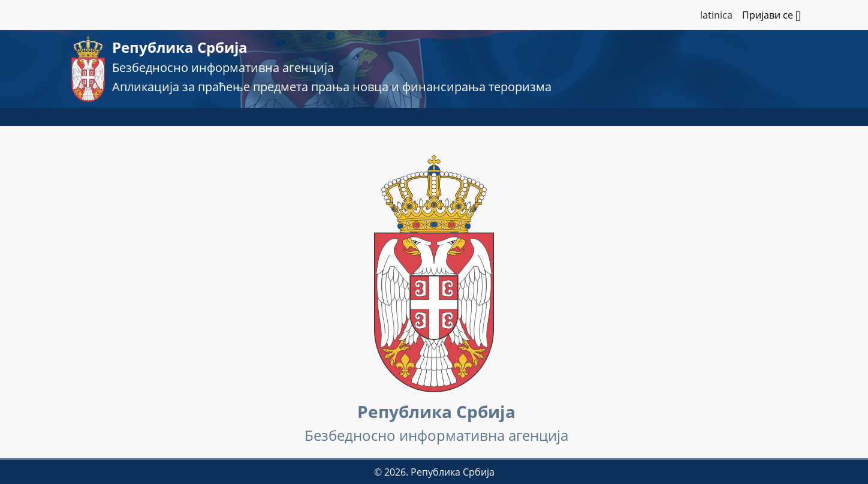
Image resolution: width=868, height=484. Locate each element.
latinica (716, 15)
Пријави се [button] (771, 16)
